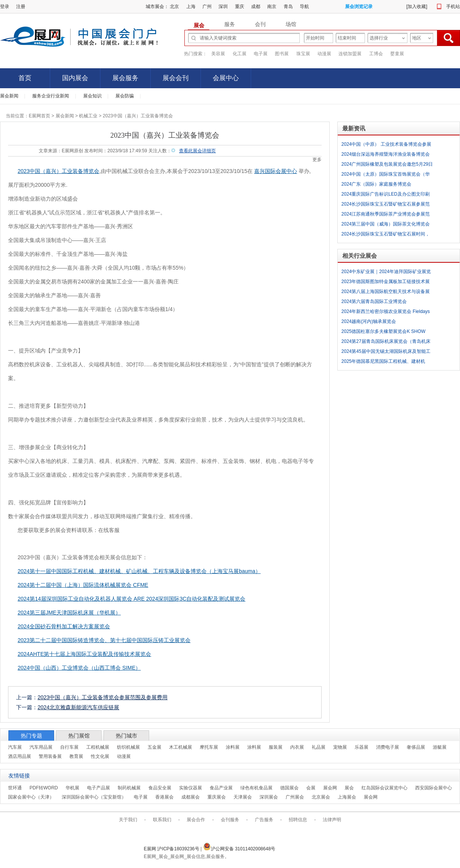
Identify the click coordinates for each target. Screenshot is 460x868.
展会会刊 (176, 78)
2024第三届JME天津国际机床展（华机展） (69, 613)
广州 (207, 7)
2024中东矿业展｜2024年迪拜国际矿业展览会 (386, 273)
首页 (25, 78)
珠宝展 (303, 54)
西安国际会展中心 (434, 788)
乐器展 (361, 747)
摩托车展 (209, 747)
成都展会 (191, 797)
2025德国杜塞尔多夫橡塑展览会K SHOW (384, 331)
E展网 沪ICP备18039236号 (172, 849)
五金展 (154, 747)
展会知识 (92, 96)
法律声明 (332, 820)
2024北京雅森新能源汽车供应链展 (78, 707)
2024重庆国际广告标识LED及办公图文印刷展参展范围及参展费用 (386, 195)
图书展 (282, 54)
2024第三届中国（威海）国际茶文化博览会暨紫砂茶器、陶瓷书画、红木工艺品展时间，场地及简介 (388, 225)
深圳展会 (269, 797)
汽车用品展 (41, 747)
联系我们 (162, 820)
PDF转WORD (44, 788)
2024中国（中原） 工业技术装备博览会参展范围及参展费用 (386, 145)
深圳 (223, 7)
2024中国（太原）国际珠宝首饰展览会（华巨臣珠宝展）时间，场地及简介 (386, 175)
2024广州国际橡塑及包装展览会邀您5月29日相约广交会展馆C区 (387, 165)
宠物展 (340, 747)
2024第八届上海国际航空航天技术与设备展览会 (386, 293)
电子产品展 (99, 788)
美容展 (218, 54)
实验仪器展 (191, 788)
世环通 (15, 788)
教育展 (76, 756)
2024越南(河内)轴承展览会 (369, 321)
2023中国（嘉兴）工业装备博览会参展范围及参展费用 (103, 697)
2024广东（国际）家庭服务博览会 (377, 184)
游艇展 (440, 747)
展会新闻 (9, 96)
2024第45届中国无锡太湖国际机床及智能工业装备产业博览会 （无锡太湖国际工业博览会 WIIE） (386, 352)
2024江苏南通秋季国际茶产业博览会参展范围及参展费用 (386, 215)
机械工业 (88, 116)
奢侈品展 (416, 747)
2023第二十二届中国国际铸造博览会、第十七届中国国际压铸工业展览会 (104, 640)
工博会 (376, 54)
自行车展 (69, 747)
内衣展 (297, 747)
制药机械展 (129, 788)
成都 (256, 7)
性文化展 (100, 756)
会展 (311, 788)
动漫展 (324, 54)
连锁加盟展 (350, 54)
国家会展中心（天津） (31, 797)
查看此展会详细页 (197, 151)
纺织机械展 (128, 747)
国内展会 (75, 78)
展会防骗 (125, 96)
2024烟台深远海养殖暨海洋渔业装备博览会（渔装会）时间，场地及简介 (386, 155)
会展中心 (226, 78)
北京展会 (321, 797)
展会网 (330, 788)
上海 (191, 7)
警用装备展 (50, 756)
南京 (272, 7)
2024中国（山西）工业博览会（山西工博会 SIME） (79, 668)
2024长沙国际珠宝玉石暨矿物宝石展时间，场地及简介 (386, 235)
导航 (304, 7)
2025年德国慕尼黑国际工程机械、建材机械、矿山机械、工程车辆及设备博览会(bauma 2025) (384, 362)
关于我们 (128, 820)
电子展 (261, 54)
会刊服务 (230, 820)
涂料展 (233, 747)
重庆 (240, 7)
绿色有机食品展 (256, 788)
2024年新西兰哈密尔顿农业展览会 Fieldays (386, 311)
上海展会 (347, 797)
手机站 (453, 7)
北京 (174, 7)
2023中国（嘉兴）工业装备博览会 (58, 171)
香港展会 (164, 797)
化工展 (240, 54)
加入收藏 (417, 7)
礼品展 (319, 747)
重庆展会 (217, 797)
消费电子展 (388, 747)
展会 (349, 788)
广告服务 (264, 820)
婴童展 (397, 54)
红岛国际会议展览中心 (384, 788)
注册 (21, 7)
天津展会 (243, 797)
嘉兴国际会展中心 (276, 171)
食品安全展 (160, 788)
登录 (5, 7)
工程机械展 (98, 747)
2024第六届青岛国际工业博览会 (374, 301)
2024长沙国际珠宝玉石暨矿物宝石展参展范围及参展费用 (386, 205)
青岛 (288, 7)
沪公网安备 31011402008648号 (239, 849)
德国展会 (289, 788)
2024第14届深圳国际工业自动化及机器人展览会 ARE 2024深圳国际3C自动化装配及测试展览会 (131, 599)
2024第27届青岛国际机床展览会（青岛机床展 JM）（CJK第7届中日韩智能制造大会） (386, 343)
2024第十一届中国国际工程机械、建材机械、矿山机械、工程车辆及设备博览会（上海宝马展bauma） (139, 571)
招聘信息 (298, 820)
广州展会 (295, 797)
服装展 (276, 747)
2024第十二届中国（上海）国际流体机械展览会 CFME (83, 585)
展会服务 (125, 78)
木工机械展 (181, 747)
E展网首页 (39, 116)
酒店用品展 (20, 756)
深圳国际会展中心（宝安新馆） (94, 797)
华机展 (72, 788)
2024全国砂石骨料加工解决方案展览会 (64, 626)
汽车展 (15, 747)
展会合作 (196, 820)
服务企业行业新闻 (51, 96)
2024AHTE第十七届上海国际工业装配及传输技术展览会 (84, 654)
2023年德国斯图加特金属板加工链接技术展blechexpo (386, 283)
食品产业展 (221, 788)
